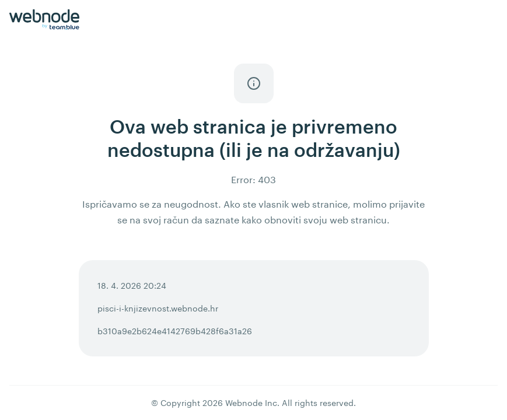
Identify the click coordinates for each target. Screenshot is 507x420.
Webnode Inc (251, 403)
